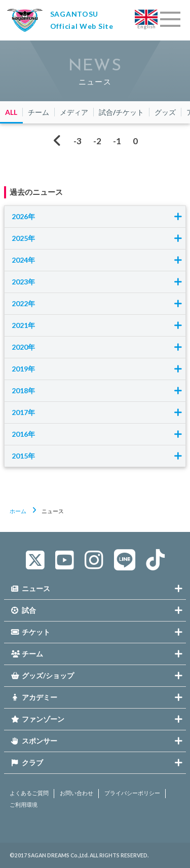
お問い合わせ (77, 793)
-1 (117, 141)
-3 (78, 141)
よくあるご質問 (29, 793)
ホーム (18, 511)
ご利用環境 (24, 805)
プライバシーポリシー (132, 793)
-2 (97, 141)
